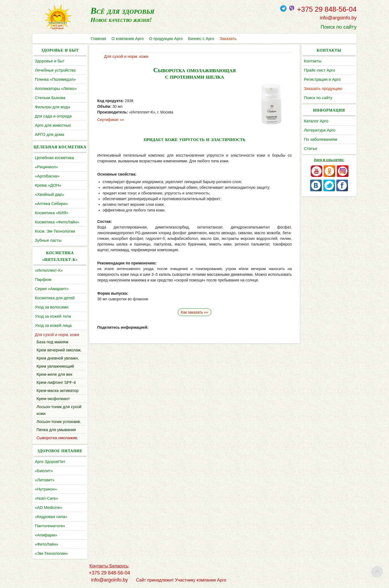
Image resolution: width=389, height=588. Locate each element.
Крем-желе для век (54, 374)
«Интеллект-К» (49, 270)
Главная (98, 38)
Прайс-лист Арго (320, 70)
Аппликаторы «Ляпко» (56, 88)
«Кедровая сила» (51, 517)
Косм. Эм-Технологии (55, 231)
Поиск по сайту (339, 27)
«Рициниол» (46, 167)
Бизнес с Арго (201, 38)
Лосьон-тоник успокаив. (59, 421)
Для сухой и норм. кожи (57, 335)
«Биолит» (44, 471)
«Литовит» (45, 480)
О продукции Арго (166, 38)
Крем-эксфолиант (53, 399)
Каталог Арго (316, 121)
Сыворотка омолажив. (57, 438)
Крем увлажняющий (55, 366)
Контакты (313, 61)
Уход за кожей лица (53, 325)
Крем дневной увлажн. (58, 358)
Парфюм (43, 279)
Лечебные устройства (55, 70)
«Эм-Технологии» (51, 553)
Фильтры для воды (52, 107)
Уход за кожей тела (53, 316)
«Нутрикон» (46, 489)
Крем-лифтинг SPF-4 (56, 382)
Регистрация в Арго (322, 79)
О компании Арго (128, 38)
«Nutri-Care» (46, 498)
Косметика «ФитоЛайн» (57, 222)
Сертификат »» (111, 120)
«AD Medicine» (49, 507)
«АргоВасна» (47, 176)
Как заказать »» (194, 312)
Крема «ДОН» (48, 185)
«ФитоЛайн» (46, 544)
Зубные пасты (48, 240)
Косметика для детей (55, 298)
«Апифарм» (46, 535)
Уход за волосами (52, 307)
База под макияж (52, 342)
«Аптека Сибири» (51, 204)
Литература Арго (320, 130)
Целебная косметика (54, 158)
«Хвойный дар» (49, 194)
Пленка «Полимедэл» (55, 79)
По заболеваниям (321, 139)
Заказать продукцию (323, 88)
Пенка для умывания (56, 430)
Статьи (311, 148)
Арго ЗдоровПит (50, 461)
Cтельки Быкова (50, 98)
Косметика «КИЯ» (52, 213)
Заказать (228, 38)
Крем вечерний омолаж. (59, 350)
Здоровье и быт (50, 61)
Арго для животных (53, 125)
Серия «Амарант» (52, 289)
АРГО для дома (50, 134)
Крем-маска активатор (58, 390)
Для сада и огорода (53, 116)
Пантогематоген (50, 526)
